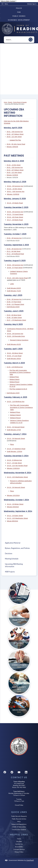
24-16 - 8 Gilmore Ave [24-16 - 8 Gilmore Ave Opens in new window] (14, 460)
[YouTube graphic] (19, 772)
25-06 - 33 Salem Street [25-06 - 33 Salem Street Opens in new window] (14, 318)
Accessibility (19, 847)
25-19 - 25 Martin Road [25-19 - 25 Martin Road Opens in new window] (15, 203)
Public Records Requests (19, 816)
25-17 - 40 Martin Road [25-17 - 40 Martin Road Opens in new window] (15, 220)
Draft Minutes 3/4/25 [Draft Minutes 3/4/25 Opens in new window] (14, 359)
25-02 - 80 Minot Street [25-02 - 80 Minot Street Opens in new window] (14, 315)
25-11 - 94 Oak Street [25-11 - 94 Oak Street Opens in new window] (14, 251)
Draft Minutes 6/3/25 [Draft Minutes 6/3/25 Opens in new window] (14, 288)
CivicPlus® (30, 860)
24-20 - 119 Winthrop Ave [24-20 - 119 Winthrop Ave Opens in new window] (15, 367)
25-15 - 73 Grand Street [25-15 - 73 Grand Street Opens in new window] (15, 214)
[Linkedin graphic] (26, 772)
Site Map (19, 841)
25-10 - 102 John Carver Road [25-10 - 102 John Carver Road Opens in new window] (17, 278)
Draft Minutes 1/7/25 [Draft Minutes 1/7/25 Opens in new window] (14, 430)
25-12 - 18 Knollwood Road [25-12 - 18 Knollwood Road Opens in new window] (15, 254)
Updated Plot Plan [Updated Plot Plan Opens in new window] (15, 140)
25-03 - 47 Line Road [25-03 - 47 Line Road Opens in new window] (14, 356)
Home (5, 102)
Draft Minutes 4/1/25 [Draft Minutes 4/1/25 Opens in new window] (14, 344)
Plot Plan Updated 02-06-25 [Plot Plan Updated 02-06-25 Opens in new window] (18, 389)
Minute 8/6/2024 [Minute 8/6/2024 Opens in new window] (12, 521)
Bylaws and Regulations (19, 824)
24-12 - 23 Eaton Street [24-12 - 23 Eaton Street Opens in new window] (15, 516)
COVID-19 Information (19, 827)
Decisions (9, 553)
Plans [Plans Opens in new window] (12, 444)
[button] (31, 39)
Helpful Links (19, 835)
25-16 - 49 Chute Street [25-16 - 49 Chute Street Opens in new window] (15, 217)
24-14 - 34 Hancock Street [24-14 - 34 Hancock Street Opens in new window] (16, 438)
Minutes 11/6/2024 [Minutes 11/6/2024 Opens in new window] (13, 468)
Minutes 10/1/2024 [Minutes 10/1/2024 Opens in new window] (13, 495)
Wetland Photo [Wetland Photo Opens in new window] (14, 377)
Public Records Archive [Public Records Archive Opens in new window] (19, 819)
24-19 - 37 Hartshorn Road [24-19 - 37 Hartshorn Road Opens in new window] (16, 449)
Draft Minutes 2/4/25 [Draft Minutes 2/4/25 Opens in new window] (13, 393)
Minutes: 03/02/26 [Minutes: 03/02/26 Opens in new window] (12, 147)
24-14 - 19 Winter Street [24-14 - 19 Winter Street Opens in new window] (15, 504)
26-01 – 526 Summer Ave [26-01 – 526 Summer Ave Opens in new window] (15, 132)
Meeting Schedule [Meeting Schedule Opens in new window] (12, 559)
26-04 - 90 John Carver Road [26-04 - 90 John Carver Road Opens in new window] (16, 144)
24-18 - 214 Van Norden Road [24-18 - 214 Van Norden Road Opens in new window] (17, 466)
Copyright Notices (19, 849)
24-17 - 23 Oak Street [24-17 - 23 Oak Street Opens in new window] (14, 463)
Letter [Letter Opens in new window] (12, 284)
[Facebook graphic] (5, 772)
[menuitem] (19, 543)
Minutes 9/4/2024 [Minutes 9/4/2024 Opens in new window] (13, 507)
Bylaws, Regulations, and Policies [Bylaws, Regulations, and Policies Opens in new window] (17, 548)
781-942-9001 (21, 787)
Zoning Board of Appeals (20, 102)
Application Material (13, 543)
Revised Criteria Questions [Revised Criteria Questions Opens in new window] (19, 340)
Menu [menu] (6, 4)
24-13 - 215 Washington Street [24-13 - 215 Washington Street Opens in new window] (17, 477)
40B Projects (10, 572)
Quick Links (19, 812)
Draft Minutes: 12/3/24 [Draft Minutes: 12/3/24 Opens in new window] (14, 451)
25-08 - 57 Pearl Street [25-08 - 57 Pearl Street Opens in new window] (15, 268)
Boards (10, 102)
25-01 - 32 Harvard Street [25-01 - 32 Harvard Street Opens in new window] (16, 427)
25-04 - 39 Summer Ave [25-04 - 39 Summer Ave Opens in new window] (15, 186)
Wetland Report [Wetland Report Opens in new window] (14, 382)
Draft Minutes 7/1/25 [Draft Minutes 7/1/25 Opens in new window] (14, 291)
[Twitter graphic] (12, 772)
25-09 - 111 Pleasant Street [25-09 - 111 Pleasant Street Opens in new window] (15, 304)
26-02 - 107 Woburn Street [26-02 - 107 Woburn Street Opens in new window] (15, 134)
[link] (32, 4)
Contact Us (19, 844)
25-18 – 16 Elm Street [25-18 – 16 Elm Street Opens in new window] (14, 165)
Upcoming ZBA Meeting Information (14, 565)
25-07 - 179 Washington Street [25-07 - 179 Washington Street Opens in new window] (16, 320)
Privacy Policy (19, 852)
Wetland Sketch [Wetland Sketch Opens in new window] (14, 379)
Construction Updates (19, 829)
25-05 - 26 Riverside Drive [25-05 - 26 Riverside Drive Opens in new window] (16, 336)
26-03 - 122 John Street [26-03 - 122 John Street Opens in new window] (14, 137)
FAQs (19, 821)
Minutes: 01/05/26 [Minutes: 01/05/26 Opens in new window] (12, 175)
